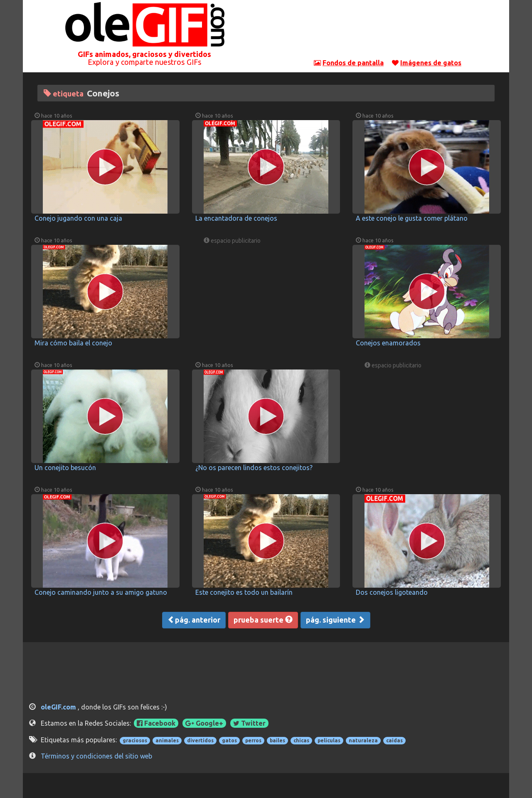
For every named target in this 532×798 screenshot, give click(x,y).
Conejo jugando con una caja (78, 218)
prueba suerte (263, 620)
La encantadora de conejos (236, 218)
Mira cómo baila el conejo (73, 343)
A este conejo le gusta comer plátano (412, 218)
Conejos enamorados (388, 343)
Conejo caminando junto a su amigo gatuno (101, 592)
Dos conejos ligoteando (392, 592)
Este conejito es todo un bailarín (244, 592)
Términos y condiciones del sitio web (96, 756)
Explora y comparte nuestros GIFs (144, 62)
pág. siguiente (335, 620)
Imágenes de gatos (431, 63)
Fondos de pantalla (353, 63)
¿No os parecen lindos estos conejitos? (254, 468)
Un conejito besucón (65, 468)
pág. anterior (194, 620)
